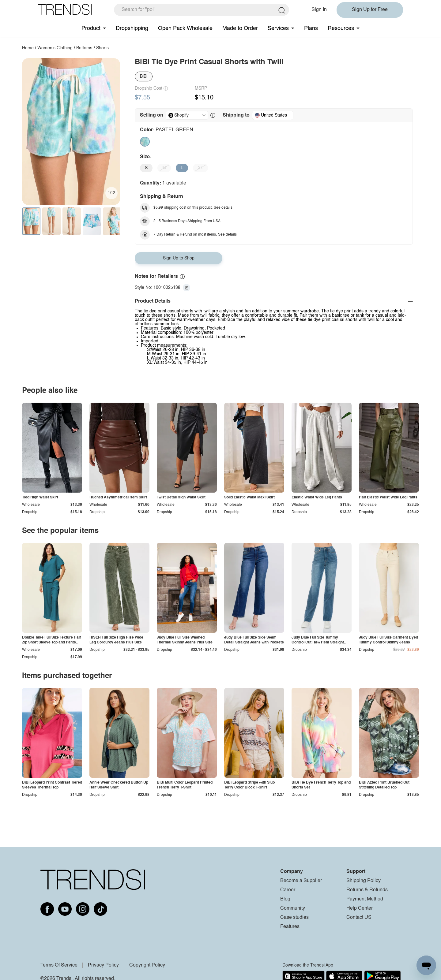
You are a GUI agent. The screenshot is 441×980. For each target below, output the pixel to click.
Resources (341, 28)
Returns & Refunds (367, 890)
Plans (311, 28)
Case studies (294, 918)
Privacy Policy (103, 965)
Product (91, 28)
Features (290, 927)
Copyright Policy (147, 965)
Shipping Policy (364, 881)
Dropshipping (132, 28)
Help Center (360, 908)
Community (293, 908)
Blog (285, 899)
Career (288, 890)
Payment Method (365, 899)
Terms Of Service (59, 965)
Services (278, 28)
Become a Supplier (301, 881)
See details (223, 208)
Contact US (359, 918)
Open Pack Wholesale (185, 28)
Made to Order (240, 28)
